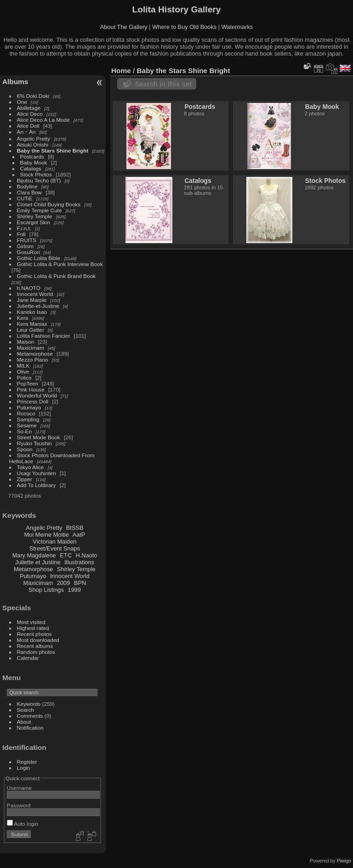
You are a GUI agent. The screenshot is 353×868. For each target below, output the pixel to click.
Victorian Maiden (54, 542)
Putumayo (29, 407)
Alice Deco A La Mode (43, 120)
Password (19, 805)
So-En (25, 431)
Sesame (27, 425)
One (22, 102)
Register (27, 762)
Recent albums (35, 646)
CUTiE (25, 198)
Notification (30, 728)
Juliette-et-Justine (38, 306)
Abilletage (29, 108)
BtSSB (75, 528)
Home (121, 71)
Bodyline (27, 186)
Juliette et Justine (38, 562)
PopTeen (28, 383)
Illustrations (79, 562)
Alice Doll (28, 126)
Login (24, 768)
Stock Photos (36, 174)
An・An (26, 132)
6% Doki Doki (33, 96)
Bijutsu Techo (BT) (39, 180)
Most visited (31, 622)
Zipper (25, 479)
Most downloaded (38, 640)
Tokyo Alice (31, 467)
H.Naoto (86, 555)
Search (26, 710)
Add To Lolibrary (37, 485)
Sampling (28, 419)
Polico (24, 377)
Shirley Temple (35, 216)
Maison (26, 342)
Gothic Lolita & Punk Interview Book (60, 264)
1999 (74, 590)
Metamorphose (35, 354)
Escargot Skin (34, 222)
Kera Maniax (32, 324)
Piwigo (344, 861)
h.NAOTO (29, 288)
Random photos (36, 652)
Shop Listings (46, 590)
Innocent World (35, 294)
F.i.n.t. (24, 228)
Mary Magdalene (34, 555)
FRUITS (27, 240)
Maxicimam (31, 348)
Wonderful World (37, 395)
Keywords (29, 704)
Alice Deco (30, 114)
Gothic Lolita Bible (39, 258)
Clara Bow (29, 192)
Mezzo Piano (33, 360)
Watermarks (237, 27)
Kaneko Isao (32, 312)
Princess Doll (33, 401)
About (24, 722)
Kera (23, 318)
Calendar (28, 658)
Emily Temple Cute (40, 210)
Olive (23, 372)
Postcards (32, 156)
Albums (15, 82)
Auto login (23, 824)
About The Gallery (124, 27)
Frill (21, 234)
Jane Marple (32, 300)
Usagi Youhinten (37, 473)
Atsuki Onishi (33, 145)
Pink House (31, 389)
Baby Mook (34, 162)
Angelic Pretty (34, 139)
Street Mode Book (39, 437)
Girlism (26, 246)
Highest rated (33, 628)
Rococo (26, 413)
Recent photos (34, 634)
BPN (80, 583)
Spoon (25, 449)
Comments (30, 716)
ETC (66, 555)
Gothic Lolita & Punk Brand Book (56, 276)
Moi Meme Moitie (46, 535)
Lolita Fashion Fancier (44, 336)
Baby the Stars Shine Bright (53, 150)
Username (19, 788)
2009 (63, 583)
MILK (23, 366)
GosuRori (28, 252)
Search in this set (163, 84)
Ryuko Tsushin (34, 443)
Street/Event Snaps (55, 548)
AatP (79, 535)
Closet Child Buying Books (49, 204)
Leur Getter (31, 330)
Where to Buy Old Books (184, 27)
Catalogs (31, 168)
